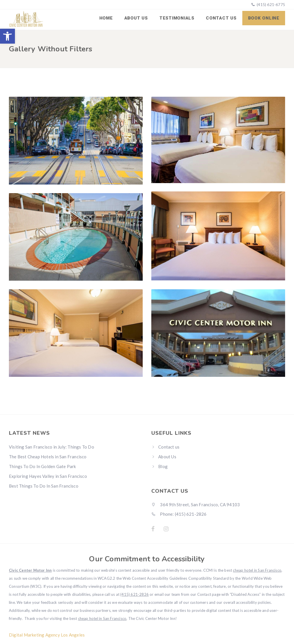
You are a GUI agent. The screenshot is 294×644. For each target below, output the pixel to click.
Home (106, 18)
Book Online (264, 18)
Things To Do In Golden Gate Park (42, 466)
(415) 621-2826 (135, 594)
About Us (136, 18)
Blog (163, 466)
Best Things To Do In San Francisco (44, 486)
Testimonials (177, 18)
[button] (7, 36)
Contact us (221, 18)
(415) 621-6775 (270, 4)
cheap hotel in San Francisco (257, 570)
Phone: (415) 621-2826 (179, 514)
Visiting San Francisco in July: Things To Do (52, 447)
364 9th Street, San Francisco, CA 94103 (196, 504)
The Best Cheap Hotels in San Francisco (48, 456)
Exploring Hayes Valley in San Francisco (48, 476)
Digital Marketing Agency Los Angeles (47, 635)
